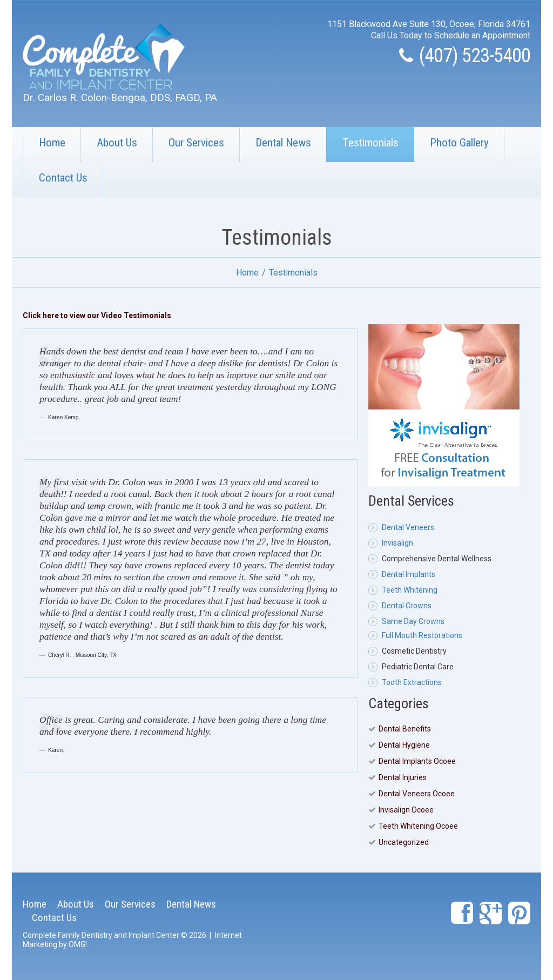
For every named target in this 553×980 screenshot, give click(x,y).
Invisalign (397, 543)
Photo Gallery (459, 143)
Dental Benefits (405, 729)
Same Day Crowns (413, 621)
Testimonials (370, 143)
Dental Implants (409, 574)
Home (52, 143)
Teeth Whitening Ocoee (418, 826)
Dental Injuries (403, 777)
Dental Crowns (407, 606)
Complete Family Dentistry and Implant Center (101, 935)
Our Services (196, 143)
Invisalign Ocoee (406, 810)
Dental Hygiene (404, 745)
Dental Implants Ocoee (417, 761)
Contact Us (63, 178)
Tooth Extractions (412, 682)
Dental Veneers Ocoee (417, 794)
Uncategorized (404, 842)
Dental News (283, 143)
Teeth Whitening (410, 590)
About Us (117, 143)
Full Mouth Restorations (422, 635)
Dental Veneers (408, 527)
